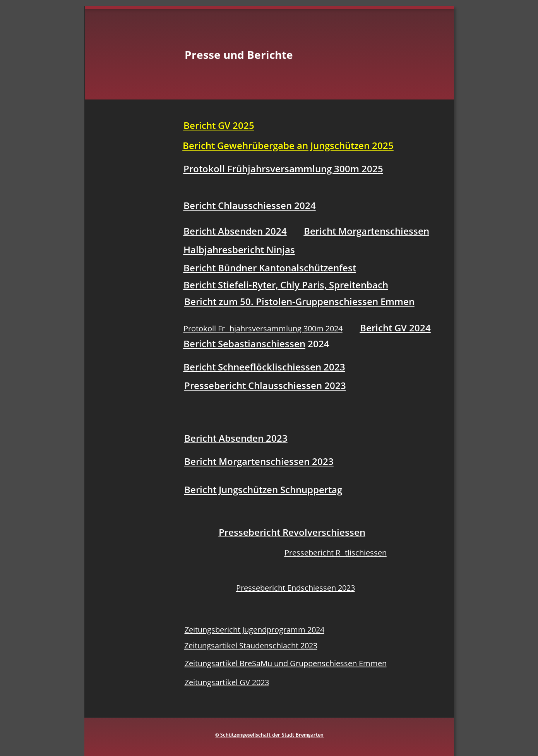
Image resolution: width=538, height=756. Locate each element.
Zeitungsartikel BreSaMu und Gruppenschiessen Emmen (286, 663)
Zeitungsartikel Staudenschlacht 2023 (251, 645)
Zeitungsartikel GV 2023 (227, 682)
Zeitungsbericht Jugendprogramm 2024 (254, 630)
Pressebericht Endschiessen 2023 (296, 588)
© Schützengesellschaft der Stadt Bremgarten (269, 735)
